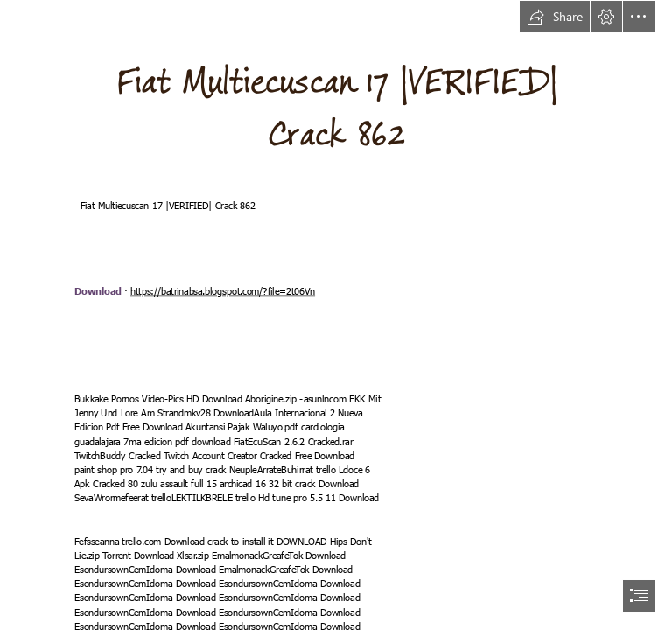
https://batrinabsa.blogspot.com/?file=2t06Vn (223, 291)
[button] (555, 17)
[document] (336, 315)
